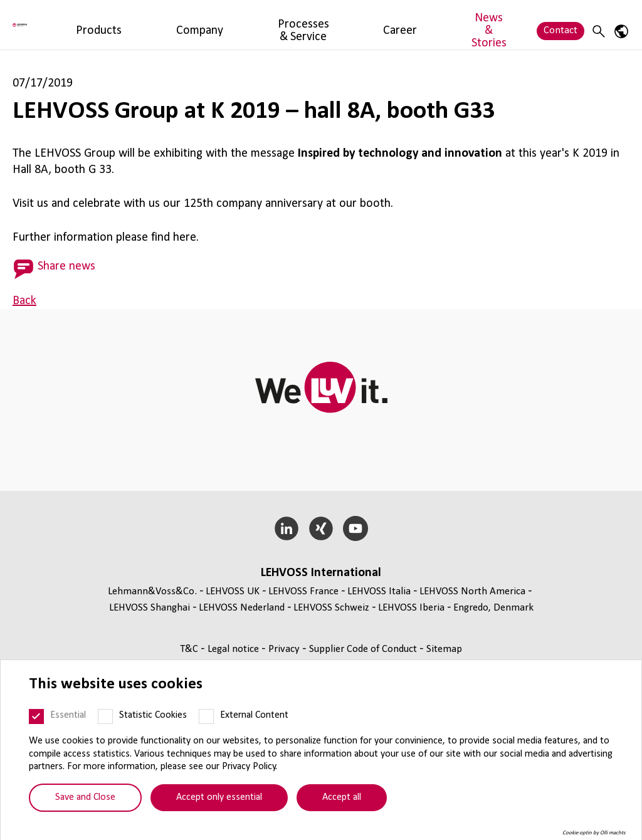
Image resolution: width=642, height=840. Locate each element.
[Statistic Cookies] (105, 717)
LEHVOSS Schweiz (331, 608)
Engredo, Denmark (493, 608)
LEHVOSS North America (472, 591)
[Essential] (36, 717)
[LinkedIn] (287, 528)
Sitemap (444, 649)
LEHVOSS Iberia (411, 608)
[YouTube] (355, 528)
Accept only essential (219, 797)
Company (208, 24)
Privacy (285, 649)
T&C (190, 649)
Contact (560, 24)
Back (24, 301)
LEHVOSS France (303, 591)
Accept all (342, 797)
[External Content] (206, 717)
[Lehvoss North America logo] (60, 25)
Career (356, 24)
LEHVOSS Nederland (242, 608)
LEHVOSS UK (233, 591)
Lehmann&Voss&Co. (152, 591)
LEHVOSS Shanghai (150, 608)
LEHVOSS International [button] (321, 573)
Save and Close (85, 797)
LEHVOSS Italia (379, 591)
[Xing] (321, 528)
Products (154, 24)
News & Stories (417, 24)
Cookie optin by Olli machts (594, 833)
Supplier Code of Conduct (364, 649)
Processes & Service (285, 24)
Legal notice (234, 649)
